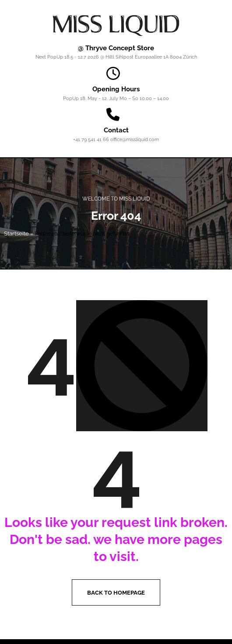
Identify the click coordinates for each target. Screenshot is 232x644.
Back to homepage (116, 580)
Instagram (88, 634)
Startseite (16, 230)
